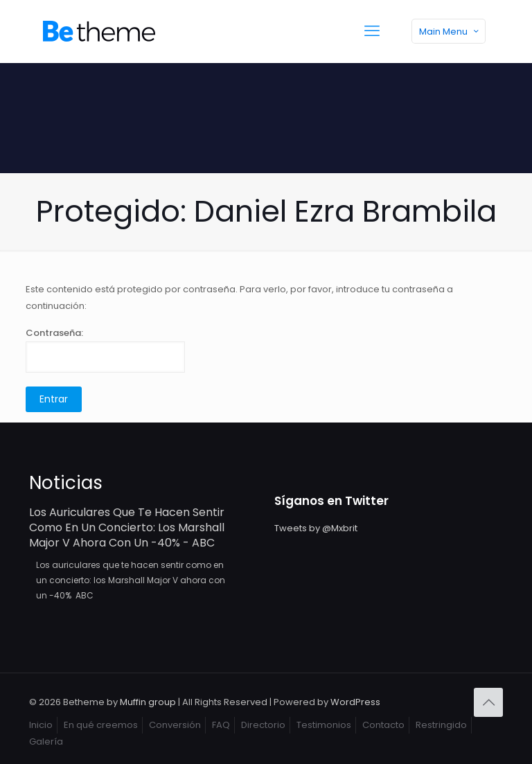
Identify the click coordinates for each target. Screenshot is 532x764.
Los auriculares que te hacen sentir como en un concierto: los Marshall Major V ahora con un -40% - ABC (127, 527)
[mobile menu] (372, 31)
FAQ (221, 725)
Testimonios (324, 725)
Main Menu (450, 32)
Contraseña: (105, 349)
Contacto (383, 725)
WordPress (355, 702)
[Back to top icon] (488, 702)
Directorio (263, 725)
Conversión (175, 725)
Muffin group (148, 702)
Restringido (441, 725)
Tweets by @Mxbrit (316, 528)
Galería (46, 741)
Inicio (41, 725)
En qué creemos (101, 725)
